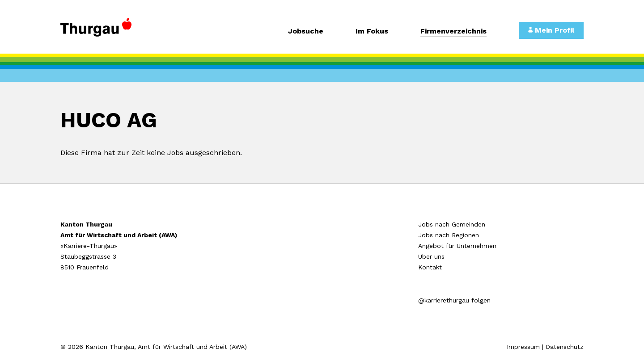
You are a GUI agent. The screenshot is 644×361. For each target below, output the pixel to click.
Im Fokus (372, 31)
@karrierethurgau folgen (454, 300)
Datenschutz (565, 347)
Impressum (523, 347)
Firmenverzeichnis (453, 31)
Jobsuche (306, 31)
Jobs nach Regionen (449, 235)
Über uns (431, 256)
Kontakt (430, 267)
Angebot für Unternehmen (457, 246)
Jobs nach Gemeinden (452, 224)
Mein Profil (551, 30)
